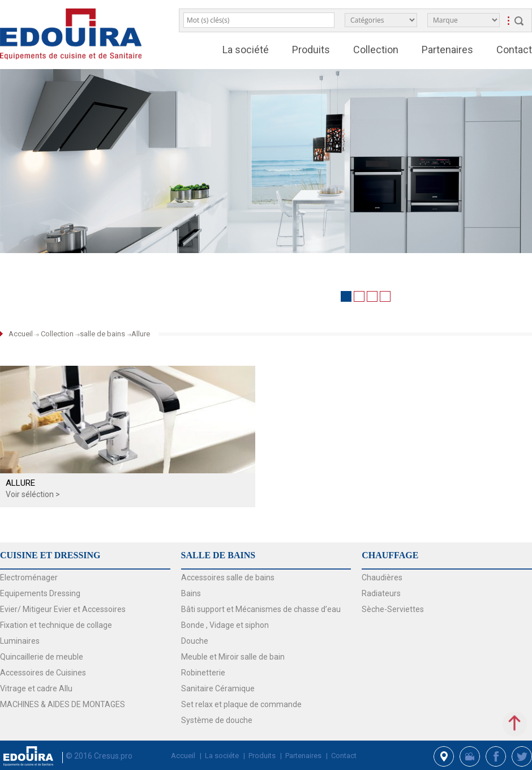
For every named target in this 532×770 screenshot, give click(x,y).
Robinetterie (203, 673)
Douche (195, 641)
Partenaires (447, 50)
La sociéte (222, 756)
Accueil (21, 334)
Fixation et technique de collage (56, 625)
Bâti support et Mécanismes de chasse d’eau (261, 609)
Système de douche (217, 720)
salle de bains (102, 334)
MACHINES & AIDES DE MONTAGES (63, 704)
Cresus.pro (113, 756)
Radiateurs (381, 593)
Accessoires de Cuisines (43, 673)
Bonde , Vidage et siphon (225, 625)
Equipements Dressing (40, 593)
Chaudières (382, 577)
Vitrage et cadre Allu (36, 688)
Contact (514, 50)
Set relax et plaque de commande (241, 704)
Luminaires (20, 641)
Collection (376, 50)
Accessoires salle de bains (228, 577)
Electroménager (29, 577)
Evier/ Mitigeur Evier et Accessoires (63, 609)
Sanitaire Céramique (218, 688)
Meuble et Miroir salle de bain (233, 657)
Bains (191, 593)
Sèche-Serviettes (393, 609)
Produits (311, 50)
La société (246, 50)
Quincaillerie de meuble (42, 657)
